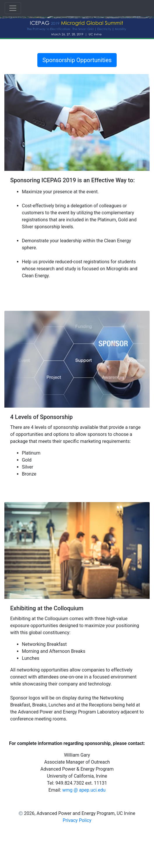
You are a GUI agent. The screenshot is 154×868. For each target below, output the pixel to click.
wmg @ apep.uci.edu (84, 790)
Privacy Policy (77, 820)
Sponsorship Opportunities (77, 60)
